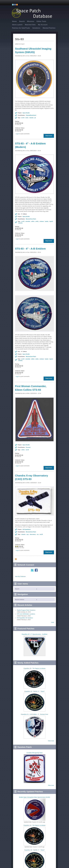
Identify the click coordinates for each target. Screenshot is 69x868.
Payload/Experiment (31, 115)
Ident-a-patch (17, 25)
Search (22, 21)
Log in (17, 134)
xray (28, 534)
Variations (36, 28)
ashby (37, 221)
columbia (28, 221)
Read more (49, 136)
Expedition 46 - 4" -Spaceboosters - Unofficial (34, 634)
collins (33, 221)
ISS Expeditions (27, 529)
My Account (43, 25)
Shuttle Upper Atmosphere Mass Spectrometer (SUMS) (35, 797)
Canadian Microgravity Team (35, 753)
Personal (28, 447)
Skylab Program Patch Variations (26, 610)
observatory (33, 534)
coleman (42, 221)
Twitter (33, 570)
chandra (31, 118)
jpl (35, 118)
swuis (27, 118)
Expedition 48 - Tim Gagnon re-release (34, 668)
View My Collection (20, 576)
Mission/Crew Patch (31, 219)
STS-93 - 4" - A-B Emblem (30, 249)
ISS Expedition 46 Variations (25, 618)
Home (14, 21)
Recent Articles (20, 600)
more (53, 622)
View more (51, 741)
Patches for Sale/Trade (21, 28)
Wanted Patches (49, 28)
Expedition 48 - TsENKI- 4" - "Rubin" (34, 691)
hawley (47, 221)
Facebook (36, 570)
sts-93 (23, 118)
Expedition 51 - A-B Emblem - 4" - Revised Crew (34, 714)
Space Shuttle (26, 113)
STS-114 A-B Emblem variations (26, 614)
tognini (51, 221)
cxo (38, 534)
